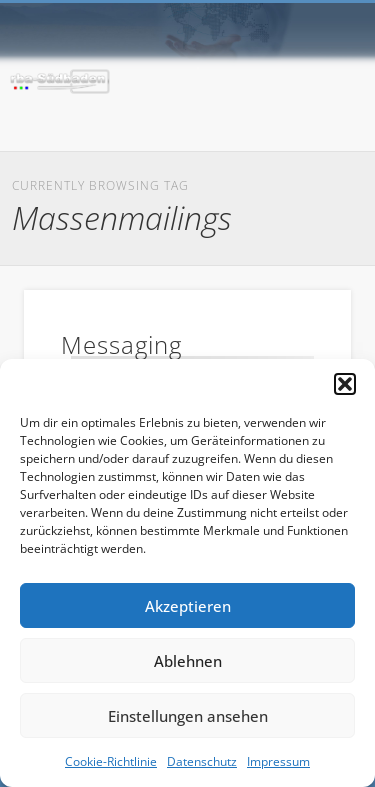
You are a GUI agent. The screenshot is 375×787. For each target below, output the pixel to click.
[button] (345, 384)
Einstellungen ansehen (188, 716)
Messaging (121, 344)
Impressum (278, 761)
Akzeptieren (188, 606)
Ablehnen (188, 661)
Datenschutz (202, 761)
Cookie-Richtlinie (111, 761)
